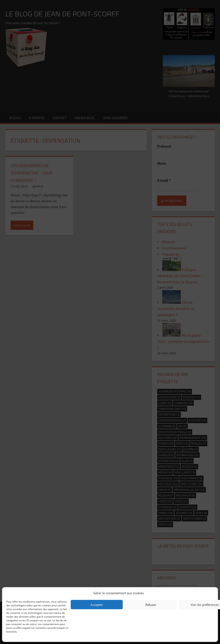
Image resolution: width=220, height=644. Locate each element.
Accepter (97, 605)
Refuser (151, 605)
